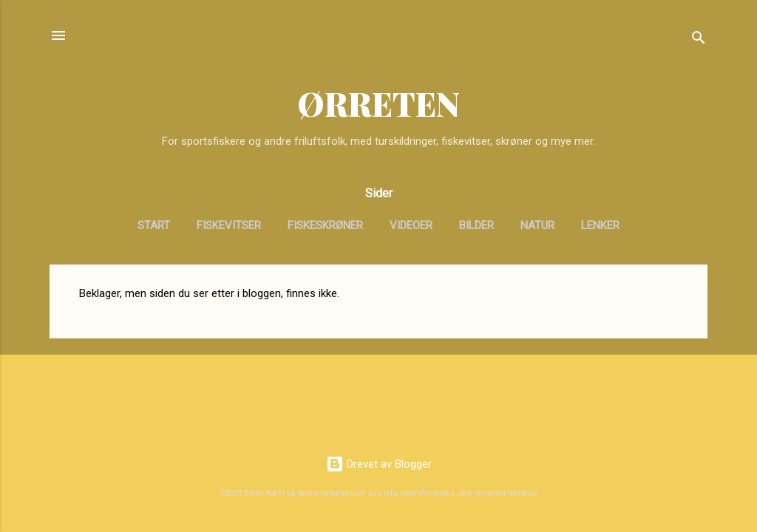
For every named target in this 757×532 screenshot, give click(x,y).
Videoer (411, 225)
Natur (537, 225)
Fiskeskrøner (325, 225)
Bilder (476, 225)
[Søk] (699, 40)
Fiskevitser (229, 225)
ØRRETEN (378, 103)
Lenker (600, 225)
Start (154, 225)
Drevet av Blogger (379, 464)
